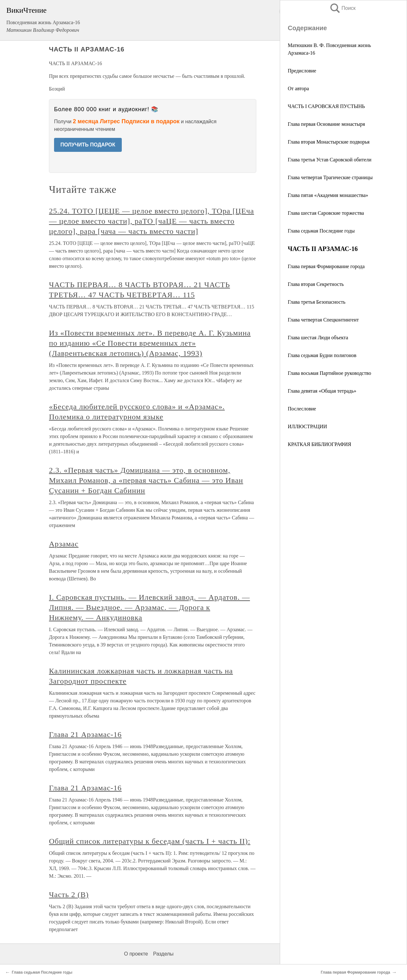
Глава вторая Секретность (316, 284)
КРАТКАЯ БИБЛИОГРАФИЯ (319, 444)
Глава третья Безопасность (317, 302)
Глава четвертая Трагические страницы (330, 177)
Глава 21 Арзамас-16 (85, 734)
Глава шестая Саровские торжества (326, 213)
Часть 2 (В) (69, 895)
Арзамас (64, 544)
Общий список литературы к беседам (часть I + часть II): (150, 841)
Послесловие (302, 409)
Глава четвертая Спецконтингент (323, 320)
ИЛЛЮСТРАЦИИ (307, 426)
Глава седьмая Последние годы (321, 231)
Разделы (163, 954)
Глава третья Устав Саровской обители (330, 160)
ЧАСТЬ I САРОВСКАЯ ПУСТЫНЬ (326, 106)
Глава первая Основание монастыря (326, 124)
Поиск (342, 8)
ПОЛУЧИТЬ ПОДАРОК (88, 145)
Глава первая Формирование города (326, 266)
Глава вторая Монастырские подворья (329, 142)
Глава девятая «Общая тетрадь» (322, 391)
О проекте (136, 954)
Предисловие (302, 71)
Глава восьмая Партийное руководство (329, 373)
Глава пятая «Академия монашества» (328, 195)
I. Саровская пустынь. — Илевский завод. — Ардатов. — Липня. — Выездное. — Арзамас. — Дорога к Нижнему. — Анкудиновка (149, 607)
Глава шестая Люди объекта (318, 338)
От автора (298, 88)
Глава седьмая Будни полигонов (322, 355)
